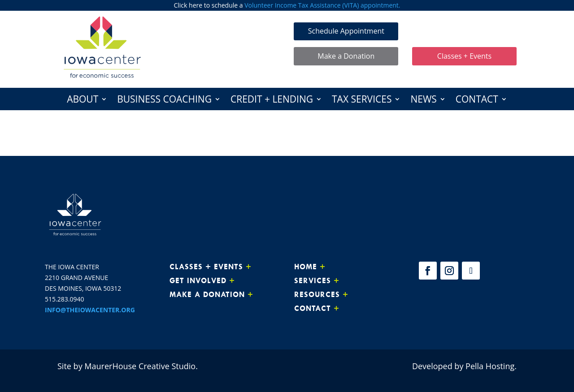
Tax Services (362, 101)
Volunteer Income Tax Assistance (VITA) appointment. (322, 5)
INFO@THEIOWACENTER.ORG (90, 310)
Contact (477, 101)
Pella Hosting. (491, 366)
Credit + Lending (272, 101)
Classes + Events (464, 56)
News (423, 101)
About (83, 101)
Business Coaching (164, 101)
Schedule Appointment (346, 31)
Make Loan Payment (465, 31)
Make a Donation (346, 56)
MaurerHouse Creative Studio (140, 366)
